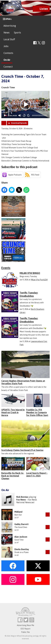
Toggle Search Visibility (48, 43)
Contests (8, 53)
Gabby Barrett (21, 524)
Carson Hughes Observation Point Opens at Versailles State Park (23, 382)
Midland (18, 512)
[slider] (39, 115)
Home (7, 19)
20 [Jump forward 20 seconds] (28, 115)
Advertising (10, 26)
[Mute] (20, 115)
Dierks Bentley (22, 549)
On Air (7, 60)
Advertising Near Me (26, 625)
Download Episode (19, 123)
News (7, 33)
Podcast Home (4, 123)
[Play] (5, 115)
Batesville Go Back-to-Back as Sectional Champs (13, 476)
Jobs (6, 46)
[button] (26, 105)
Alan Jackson (21, 537)
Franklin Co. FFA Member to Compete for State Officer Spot (37, 412)
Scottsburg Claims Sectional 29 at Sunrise (22, 450)
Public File (26, 632)
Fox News (21, 500)
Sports (17, 33)
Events (6, 268)
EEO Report (26, 629)
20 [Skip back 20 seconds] (24, 115)
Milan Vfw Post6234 (39, 280)
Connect (8, 67)
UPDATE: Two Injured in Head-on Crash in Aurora (13, 412)
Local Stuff (9, 39)
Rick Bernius (22, 497)
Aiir (37, 636)
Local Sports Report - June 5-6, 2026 (37, 474)
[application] (26, 105)
